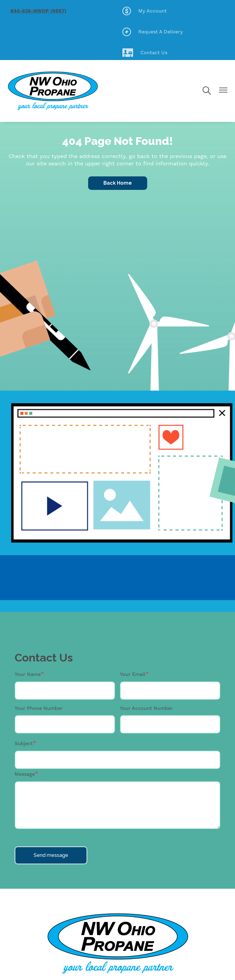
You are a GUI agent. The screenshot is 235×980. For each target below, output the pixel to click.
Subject (24, 743)
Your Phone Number (39, 708)
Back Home (118, 183)
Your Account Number (146, 708)
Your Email (133, 674)
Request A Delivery (153, 32)
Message (25, 774)
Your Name (28, 674)
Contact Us (145, 53)
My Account (145, 11)
